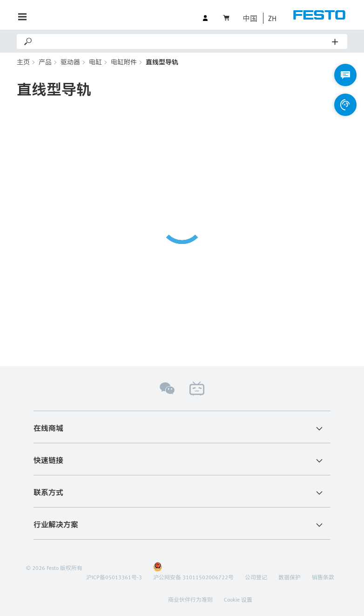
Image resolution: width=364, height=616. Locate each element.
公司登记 (256, 577)
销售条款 (323, 577)
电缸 (95, 62)
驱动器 (70, 62)
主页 (23, 62)
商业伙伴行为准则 (190, 599)
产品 (45, 62)
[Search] (183, 41)
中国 (250, 18)
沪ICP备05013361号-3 (114, 577)
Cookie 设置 (238, 599)
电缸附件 (124, 62)
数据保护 (290, 577)
